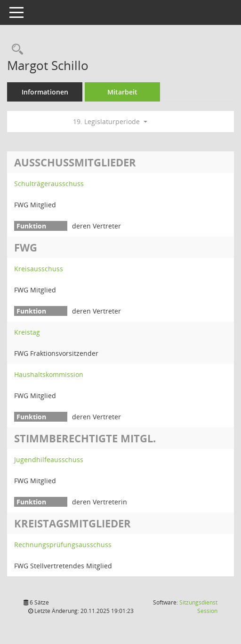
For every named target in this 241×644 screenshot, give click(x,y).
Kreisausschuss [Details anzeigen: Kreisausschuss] (39, 269)
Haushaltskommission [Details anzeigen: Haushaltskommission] (49, 374)
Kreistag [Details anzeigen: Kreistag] (27, 332)
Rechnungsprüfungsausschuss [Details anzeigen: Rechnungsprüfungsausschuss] (63, 545)
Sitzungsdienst (198, 607)
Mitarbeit (122, 92)
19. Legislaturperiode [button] (110, 122)
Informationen (45, 92)
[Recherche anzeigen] (15, 50)
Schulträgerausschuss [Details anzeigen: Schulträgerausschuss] (49, 184)
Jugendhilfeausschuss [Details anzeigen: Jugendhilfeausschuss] (49, 459)
